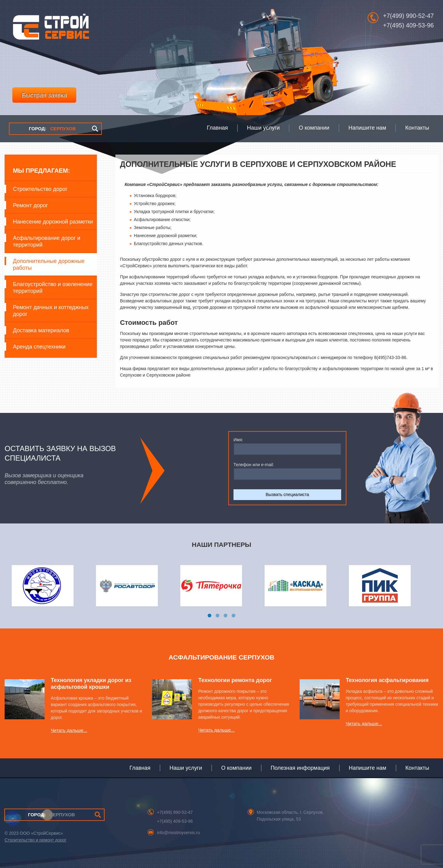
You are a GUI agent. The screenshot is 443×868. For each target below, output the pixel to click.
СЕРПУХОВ (52, 129)
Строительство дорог (40, 189)
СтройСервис (51, 29)
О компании (236, 768)
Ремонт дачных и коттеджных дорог (51, 311)
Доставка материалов (41, 330)
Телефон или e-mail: (254, 465)
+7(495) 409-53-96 (408, 25)
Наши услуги (186, 768)
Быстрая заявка (44, 95)
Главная (140, 768)
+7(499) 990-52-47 (408, 16)
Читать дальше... (69, 730)
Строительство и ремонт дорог (36, 840)
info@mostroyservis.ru (178, 833)
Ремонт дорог (30, 205)
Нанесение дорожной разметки (53, 222)
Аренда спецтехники (39, 347)
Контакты (417, 768)
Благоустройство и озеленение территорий (53, 288)
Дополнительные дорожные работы (49, 264)
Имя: (238, 440)
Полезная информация (300, 768)
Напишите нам (368, 768)
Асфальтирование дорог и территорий (47, 241)
